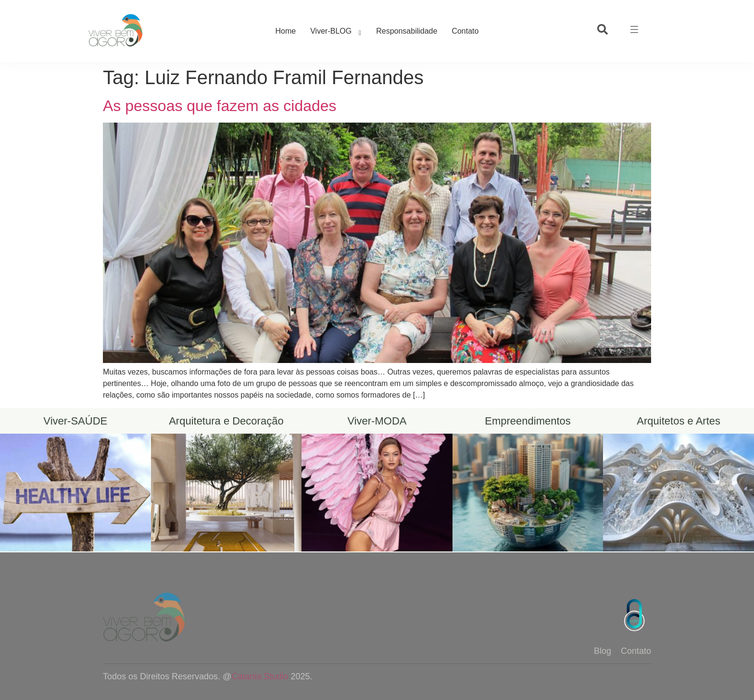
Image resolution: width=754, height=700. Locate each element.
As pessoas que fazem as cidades (220, 106)
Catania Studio (260, 676)
